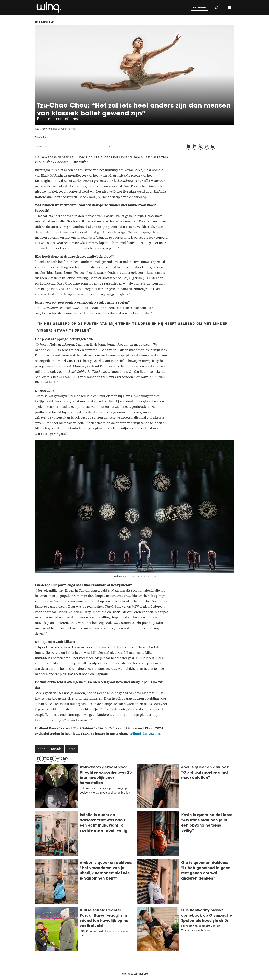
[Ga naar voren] (48, 7)
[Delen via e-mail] (201, 147)
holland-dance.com (144, 734)
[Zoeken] (217, 7)
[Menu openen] (230, 8)
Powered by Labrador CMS (135, 974)
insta (71, 749)
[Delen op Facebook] (189, 147)
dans (41, 749)
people (56, 749)
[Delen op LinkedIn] (195, 147)
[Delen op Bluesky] (213, 147)
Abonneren (199, 8)
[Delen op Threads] (207, 147)
